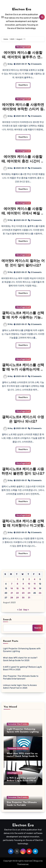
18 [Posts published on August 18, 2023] (35, 588)
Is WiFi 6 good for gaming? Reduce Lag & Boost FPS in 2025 (22, 668)
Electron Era (22, 9)
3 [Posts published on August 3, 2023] (29, 579)
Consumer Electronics (18, 724)
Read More (23, 85)
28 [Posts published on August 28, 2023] (12, 598)
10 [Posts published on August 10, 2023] (29, 584)
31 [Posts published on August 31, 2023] (29, 598)
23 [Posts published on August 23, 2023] (23, 593)
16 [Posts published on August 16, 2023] (23, 588)
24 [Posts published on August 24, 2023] (29, 593)
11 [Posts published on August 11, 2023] (35, 584)
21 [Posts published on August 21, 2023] (12, 593)
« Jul (20, 610)
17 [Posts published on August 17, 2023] (29, 588)
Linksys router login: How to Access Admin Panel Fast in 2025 (20, 687)
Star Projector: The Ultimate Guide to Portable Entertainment (21, 677)
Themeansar (23, 864)
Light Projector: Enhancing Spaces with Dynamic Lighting (22, 650)
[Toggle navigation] (3, 17)
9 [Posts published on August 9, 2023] (23, 584)
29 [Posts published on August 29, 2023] (17, 598)
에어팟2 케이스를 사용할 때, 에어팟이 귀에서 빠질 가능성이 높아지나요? (23, 213)
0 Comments (36, 64)
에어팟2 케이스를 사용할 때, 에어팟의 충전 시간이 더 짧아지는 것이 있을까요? (23, 161)
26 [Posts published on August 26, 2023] (40, 593)
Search (7, 620)
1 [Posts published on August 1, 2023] (17, 579)
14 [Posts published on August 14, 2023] (12, 588)
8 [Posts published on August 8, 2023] (17, 584)
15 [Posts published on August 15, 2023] (17, 588)
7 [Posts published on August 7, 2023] (12, 584)
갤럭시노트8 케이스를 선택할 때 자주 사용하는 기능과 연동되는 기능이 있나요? (23, 318)
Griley (8, 64)
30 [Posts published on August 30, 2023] (23, 598)
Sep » (26, 610)
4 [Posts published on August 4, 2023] (35, 579)
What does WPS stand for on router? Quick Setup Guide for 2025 (20, 659)
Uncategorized (23, 47)
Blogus (37, 861)
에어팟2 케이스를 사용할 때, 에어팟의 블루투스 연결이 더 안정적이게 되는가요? (23, 57)
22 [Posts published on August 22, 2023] (17, 593)
